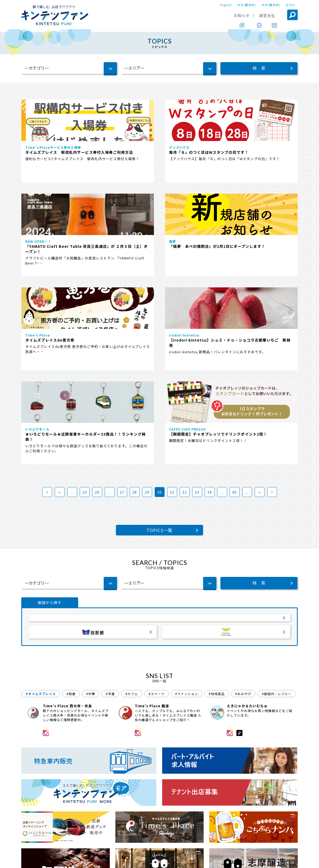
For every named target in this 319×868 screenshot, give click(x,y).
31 (172, 300)
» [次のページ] (259, 300)
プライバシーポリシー (192, 860)
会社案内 (159, 860)
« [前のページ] (60, 300)
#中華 (91, 507)
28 (135, 300)
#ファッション (187, 507)
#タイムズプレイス (41, 507)
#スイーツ (157, 507)
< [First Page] (47, 300)
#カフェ (132, 507)
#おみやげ (243, 507)
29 (147, 300)
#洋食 (110, 507)
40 (234, 300)
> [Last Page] (272, 300)
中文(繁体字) (271, 5)
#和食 (71, 507)
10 (85, 300)
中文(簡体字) (247, 5)
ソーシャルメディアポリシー (241, 860)
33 (197, 300)
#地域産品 (217, 507)
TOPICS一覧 (159, 338)
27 (122, 300)
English (226, 5)
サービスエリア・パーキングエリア (159, 428)
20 (97, 300)
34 (209, 300)
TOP (26, 845)
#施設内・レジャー (277, 507)
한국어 (291, 5)
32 (184, 300)
